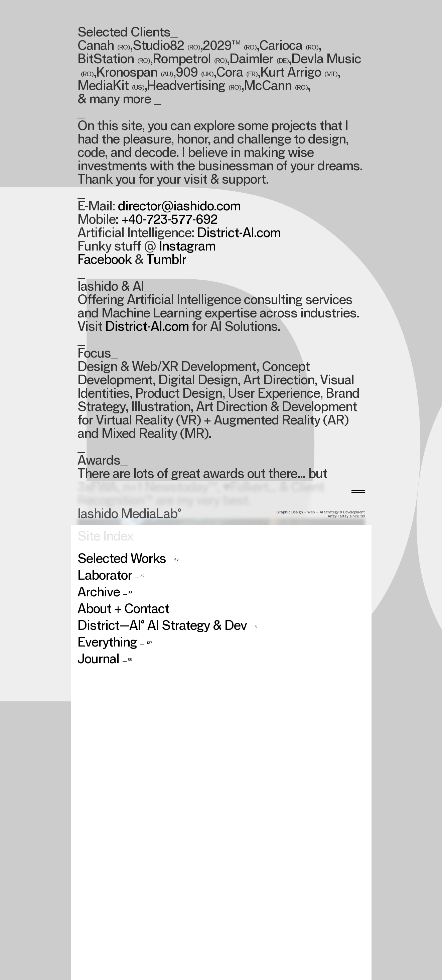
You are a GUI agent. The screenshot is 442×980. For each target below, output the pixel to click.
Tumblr (166, 261)
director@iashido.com (179, 207)
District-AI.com (239, 234)
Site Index (105, 439)
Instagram (187, 248)
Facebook (105, 261)
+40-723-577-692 (169, 221)
